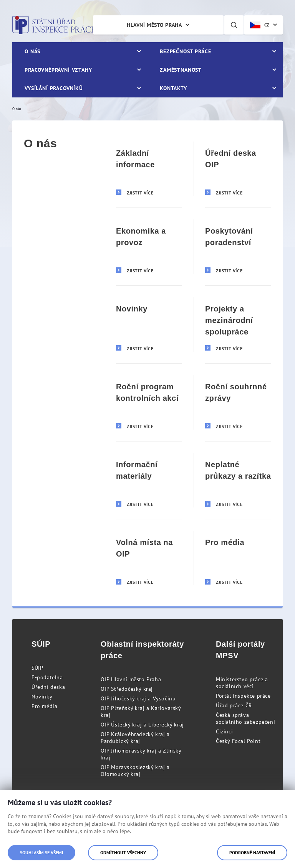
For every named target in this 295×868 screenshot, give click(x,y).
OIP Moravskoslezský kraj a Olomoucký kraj (135, 771)
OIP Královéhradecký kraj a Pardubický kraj (135, 738)
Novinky (42, 697)
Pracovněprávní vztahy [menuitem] (58, 70)
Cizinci (224, 731)
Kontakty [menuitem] (173, 88)
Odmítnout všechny (123, 852)
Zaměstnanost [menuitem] (181, 70)
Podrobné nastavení (252, 852)
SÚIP (37, 668)
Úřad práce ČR (234, 705)
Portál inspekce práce (243, 696)
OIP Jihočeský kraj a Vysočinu (138, 698)
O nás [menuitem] (32, 51)
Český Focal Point (238, 741)
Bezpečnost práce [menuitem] (185, 51)
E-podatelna (47, 677)
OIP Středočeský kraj (127, 689)
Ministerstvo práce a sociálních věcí (242, 683)
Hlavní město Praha (154, 25)
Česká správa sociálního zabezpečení (245, 718)
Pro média (44, 706)
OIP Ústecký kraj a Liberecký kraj (142, 725)
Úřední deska (48, 687)
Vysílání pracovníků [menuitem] (54, 88)
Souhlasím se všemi (41, 852)
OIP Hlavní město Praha (131, 679)
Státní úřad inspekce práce (54, 25)
